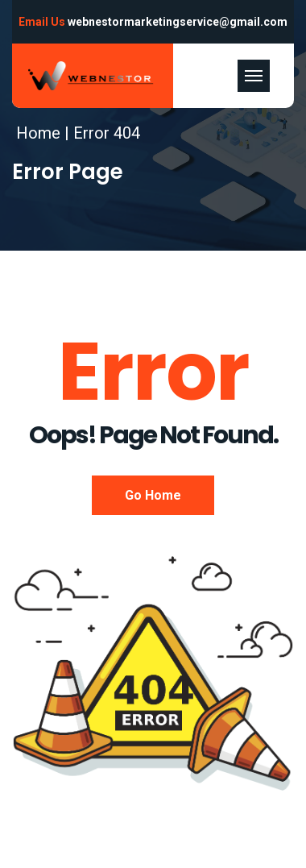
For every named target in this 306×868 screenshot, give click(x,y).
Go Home (153, 495)
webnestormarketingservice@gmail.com (178, 22)
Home (38, 133)
